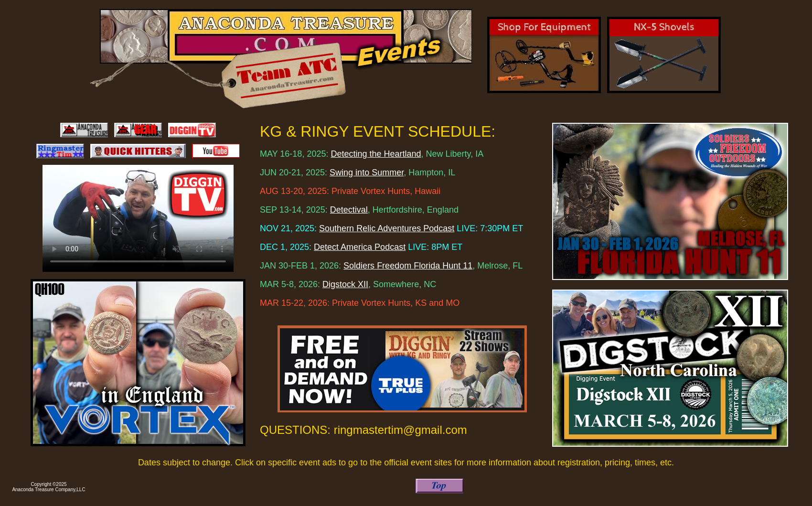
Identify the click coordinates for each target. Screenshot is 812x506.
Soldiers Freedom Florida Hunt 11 (408, 266)
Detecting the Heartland (376, 154)
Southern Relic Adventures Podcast (387, 228)
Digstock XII (345, 284)
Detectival (349, 210)
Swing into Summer (367, 172)
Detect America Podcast (360, 247)
